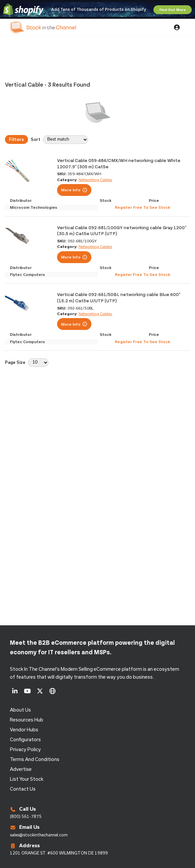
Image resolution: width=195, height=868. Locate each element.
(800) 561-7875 (26, 816)
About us (20, 710)
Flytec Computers (27, 274)
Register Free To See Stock (142, 207)
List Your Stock (27, 779)
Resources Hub (27, 720)
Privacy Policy (25, 749)
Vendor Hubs (24, 730)
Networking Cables (95, 180)
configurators (25, 739)
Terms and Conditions (35, 759)
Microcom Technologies (33, 207)
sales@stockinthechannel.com (39, 835)
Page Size (15, 362)
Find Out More (173, 10)
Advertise (21, 769)
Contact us (23, 789)
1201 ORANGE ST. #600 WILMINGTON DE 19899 (59, 853)
